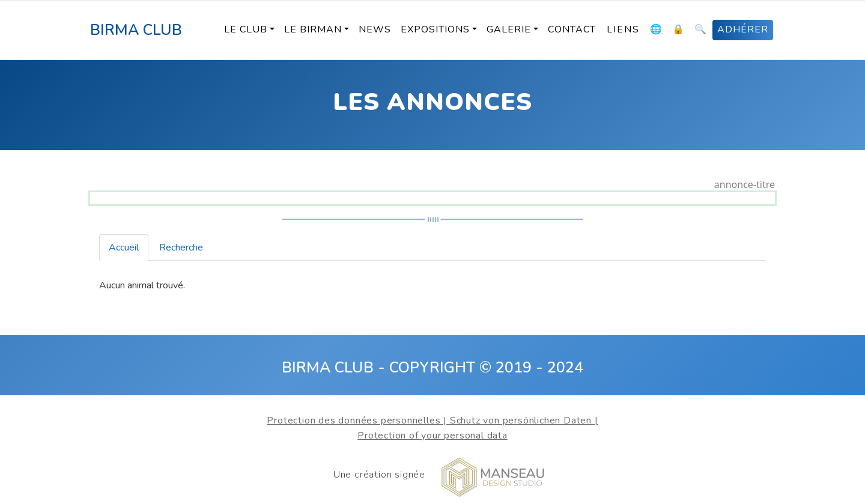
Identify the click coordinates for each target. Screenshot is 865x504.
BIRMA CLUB (136, 30)
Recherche (181, 247)
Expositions (435, 29)
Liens (623, 29)
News (375, 29)
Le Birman (313, 29)
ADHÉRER (743, 29)
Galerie (509, 29)
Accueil (124, 247)
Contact (572, 29)
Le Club (246, 29)
